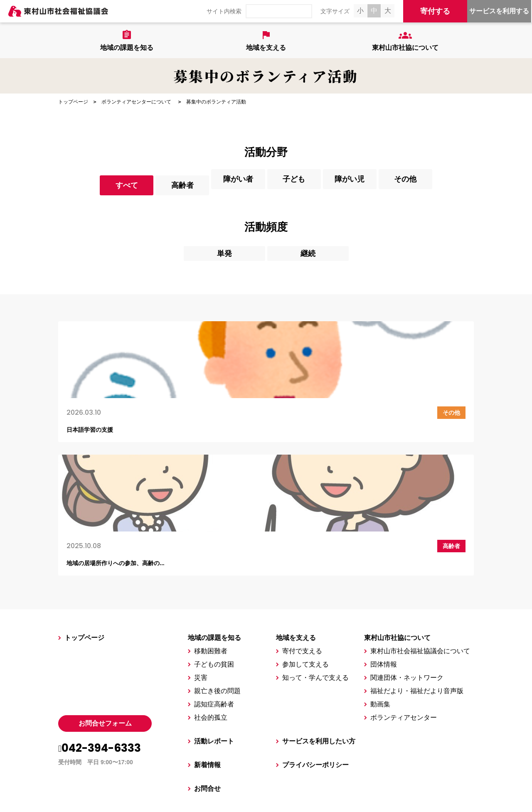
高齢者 (141, 185)
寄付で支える (302, 528)
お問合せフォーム (105, 601)
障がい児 (392, 185)
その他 (475, 185)
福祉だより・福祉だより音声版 (417, 568)
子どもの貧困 (214, 542)
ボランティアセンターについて (136, 102)
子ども (308, 185)
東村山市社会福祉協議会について (420, 528)
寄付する (435, 11)
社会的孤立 (211, 595)
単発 (224, 252)
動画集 (380, 582)
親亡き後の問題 (217, 568)
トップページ (73, 102)
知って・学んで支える (315, 555)
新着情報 (207, 642)
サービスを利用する (499, 11)
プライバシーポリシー (315, 642)
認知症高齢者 (214, 582)
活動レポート (214, 619)
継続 (308, 252)
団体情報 (384, 542)
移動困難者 (211, 528)
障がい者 (224, 185)
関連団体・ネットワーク (407, 555)
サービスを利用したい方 (319, 619)
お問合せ (207, 666)
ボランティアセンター (404, 595)
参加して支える (305, 542)
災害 (201, 555)
